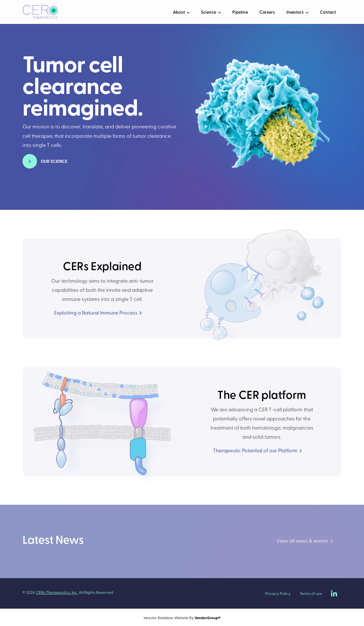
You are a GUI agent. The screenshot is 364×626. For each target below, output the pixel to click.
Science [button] (209, 12)
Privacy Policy (278, 593)
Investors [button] (295, 12)
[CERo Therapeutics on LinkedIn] (334, 593)
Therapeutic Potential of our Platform (255, 450)
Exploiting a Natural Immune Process (96, 312)
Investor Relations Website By (182, 618)
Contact (328, 12)
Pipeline (240, 12)
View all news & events (302, 540)
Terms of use (311, 593)
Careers (267, 12)
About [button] (179, 12)
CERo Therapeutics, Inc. (57, 592)
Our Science (54, 161)
